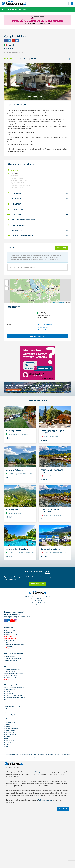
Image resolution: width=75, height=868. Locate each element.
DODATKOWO (14, 193)
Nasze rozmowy (10, 740)
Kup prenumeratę (10, 656)
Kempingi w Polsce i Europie (13, 670)
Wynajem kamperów (11, 723)
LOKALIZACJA (14, 204)
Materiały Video (10, 690)
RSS (7, 642)
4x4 (7, 738)
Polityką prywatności (45, 800)
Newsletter (9, 646)
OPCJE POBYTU (15, 214)
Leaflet (53, 302)
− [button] (7, 284)
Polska (7, 711)
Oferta (8, 59)
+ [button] (7, 281)
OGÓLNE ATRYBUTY (16, 209)
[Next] (70, 59)
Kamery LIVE (9, 693)
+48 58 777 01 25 (40, 603)
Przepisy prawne (10, 731)
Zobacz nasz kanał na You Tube (14, 695)
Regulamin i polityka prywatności (15, 644)
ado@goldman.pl (40, 607)
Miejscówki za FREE (11, 672)
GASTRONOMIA (15, 199)
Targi (7, 746)
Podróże (8, 725)
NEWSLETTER (33, 572)
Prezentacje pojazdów (12, 729)
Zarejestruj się (9, 632)
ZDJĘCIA (22, 59)
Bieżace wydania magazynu (13, 658)
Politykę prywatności (41, 771)
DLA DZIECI (13, 170)
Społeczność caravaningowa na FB (15, 697)
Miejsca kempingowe (14, 9)
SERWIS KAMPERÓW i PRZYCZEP (21, 220)
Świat (7, 713)
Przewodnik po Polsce (12, 715)
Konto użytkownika (11, 630)
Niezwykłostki (9, 742)
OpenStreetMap (61, 302)
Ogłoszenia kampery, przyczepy (14, 674)
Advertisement (11, 638)
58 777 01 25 (39, 601)
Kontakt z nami (10, 640)
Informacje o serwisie (11, 634)
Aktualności (9, 709)
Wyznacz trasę (37, 336)
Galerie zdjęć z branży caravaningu (15, 688)
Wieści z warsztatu (11, 734)
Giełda (7, 699)
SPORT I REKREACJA (16, 225)
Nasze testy (9, 736)
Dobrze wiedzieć (10, 732)
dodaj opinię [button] (61, 248)
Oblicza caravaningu (11, 721)
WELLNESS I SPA (15, 230)
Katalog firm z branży (11, 676)
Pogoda (8, 691)
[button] (37, 170)
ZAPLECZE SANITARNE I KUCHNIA (21, 236)
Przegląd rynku (10, 727)
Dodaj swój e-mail (37, 584)
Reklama (8, 636)
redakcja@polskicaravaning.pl (40, 605)
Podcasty (8, 744)
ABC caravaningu (10, 719)
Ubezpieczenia (9, 648)
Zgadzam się (63, 808)
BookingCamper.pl (11, 677)
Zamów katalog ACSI (11, 660)
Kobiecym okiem (10, 717)
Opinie (35, 59)
